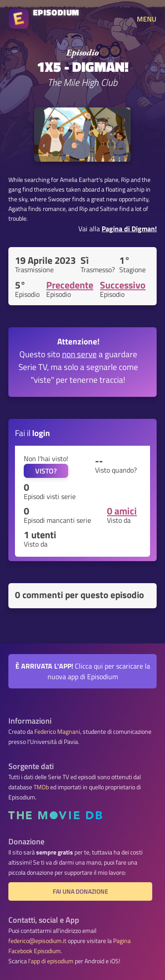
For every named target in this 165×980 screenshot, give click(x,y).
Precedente (70, 285)
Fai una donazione (81, 891)
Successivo (123, 285)
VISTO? (46, 471)
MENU (147, 19)
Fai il (33, 433)
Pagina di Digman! (129, 229)
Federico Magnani (57, 732)
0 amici (122, 511)
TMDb (41, 787)
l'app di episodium (51, 961)
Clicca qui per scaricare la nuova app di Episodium (83, 671)
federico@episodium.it (37, 941)
